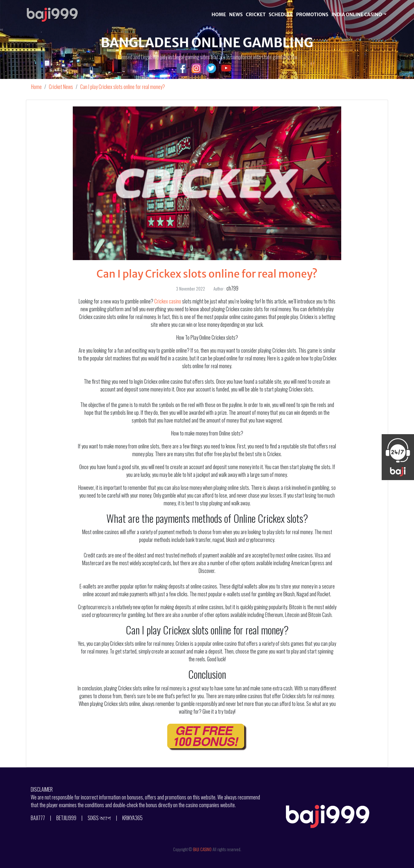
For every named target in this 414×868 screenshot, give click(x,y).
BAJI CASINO (202, 849)
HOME (219, 15)
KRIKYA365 (132, 818)
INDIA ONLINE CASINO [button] (357, 15)
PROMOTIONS (312, 15)
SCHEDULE (281, 15)
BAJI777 (38, 818)
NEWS (236, 15)
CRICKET (256, 15)
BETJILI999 (66, 818)
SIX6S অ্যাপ (99, 818)
